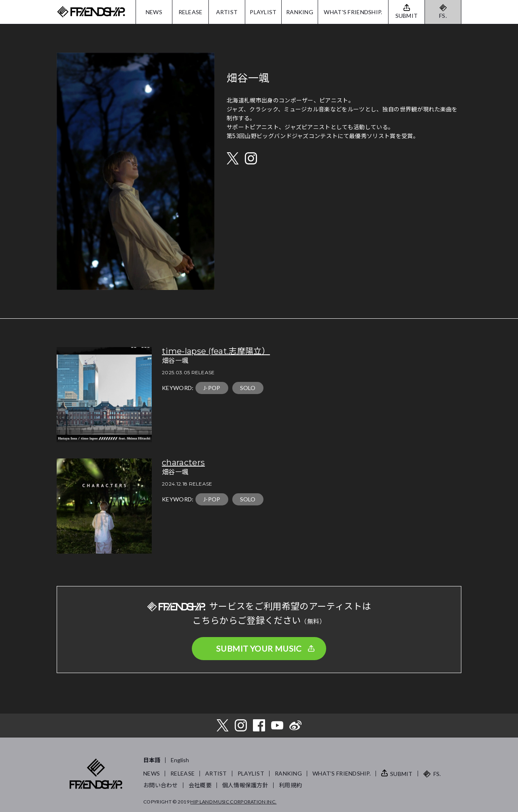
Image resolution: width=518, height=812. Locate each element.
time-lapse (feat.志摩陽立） (216, 351)
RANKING (300, 12)
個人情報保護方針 (245, 785)
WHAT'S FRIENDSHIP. (353, 12)
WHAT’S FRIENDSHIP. (342, 773)
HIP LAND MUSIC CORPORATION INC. (233, 802)
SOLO (248, 388)
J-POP (212, 388)
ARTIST (227, 12)
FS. (443, 16)
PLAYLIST (263, 12)
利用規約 (290, 785)
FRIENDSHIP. (91, 12)
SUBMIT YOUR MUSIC (259, 648)
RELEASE (191, 12)
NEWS (154, 12)
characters (183, 462)
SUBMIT (401, 774)
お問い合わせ (161, 785)
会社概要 (200, 785)
